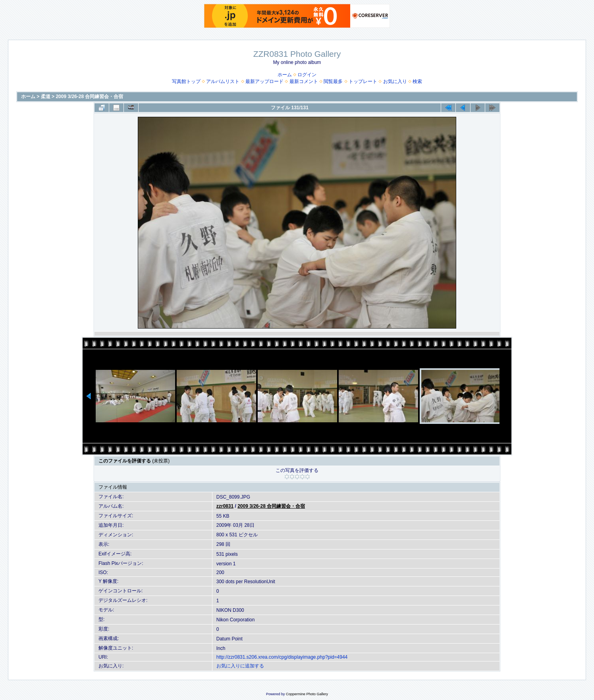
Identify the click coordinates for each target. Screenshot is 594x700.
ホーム (285, 75)
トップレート (363, 81)
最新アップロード (264, 81)
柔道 (46, 97)
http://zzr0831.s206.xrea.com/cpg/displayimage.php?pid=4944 (282, 657)
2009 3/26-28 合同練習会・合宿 (89, 97)
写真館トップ (186, 81)
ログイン (307, 75)
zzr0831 (225, 506)
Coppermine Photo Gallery (307, 694)
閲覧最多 (333, 81)
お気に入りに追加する (240, 666)
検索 (417, 81)
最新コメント (304, 81)
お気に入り (395, 81)
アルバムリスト (223, 81)
